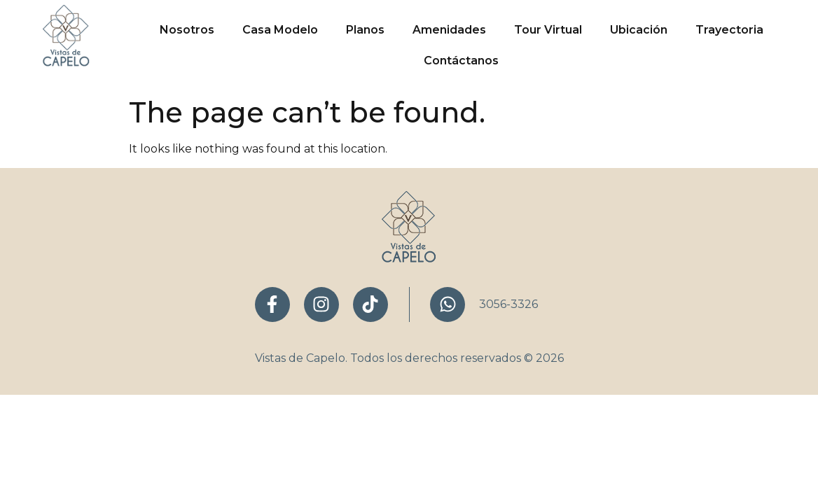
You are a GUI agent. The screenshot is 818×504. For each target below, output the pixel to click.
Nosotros (187, 30)
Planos (365, 30)
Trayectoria (729, 30)
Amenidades (449, 30)
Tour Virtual (548, 30)
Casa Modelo (280, 30)
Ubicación (639, 30)
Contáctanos (461, 61)
